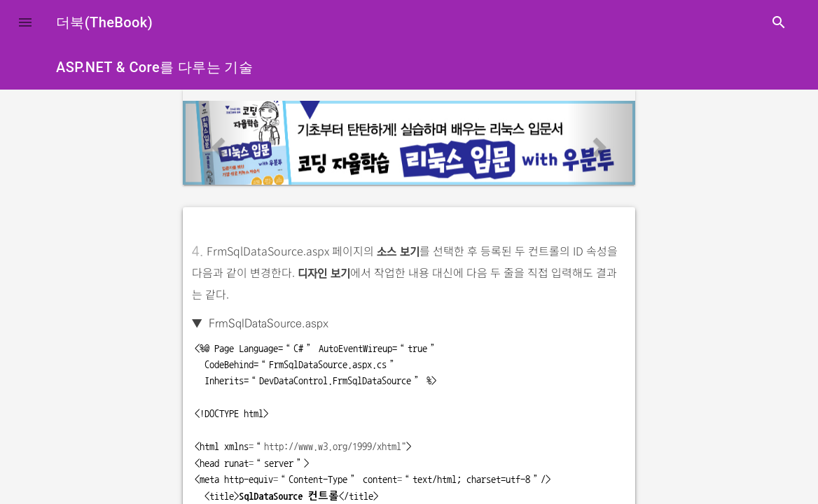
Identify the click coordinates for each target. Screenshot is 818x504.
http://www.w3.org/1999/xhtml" (335, 446)
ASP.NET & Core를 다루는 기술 (154, 67)
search (779, 22)
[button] (25, 22)
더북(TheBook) (104, 22)
